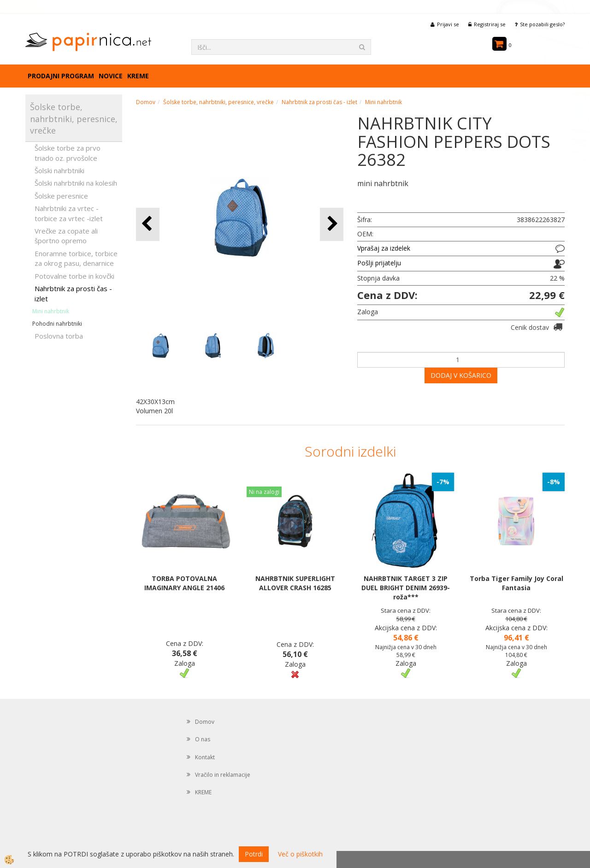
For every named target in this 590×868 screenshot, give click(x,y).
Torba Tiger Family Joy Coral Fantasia (516, 583)
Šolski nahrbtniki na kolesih (76, 183)
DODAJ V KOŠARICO (461, 375)
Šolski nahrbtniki (59, 170)
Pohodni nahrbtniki (57, 324)
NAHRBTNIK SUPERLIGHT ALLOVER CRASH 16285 (295, 583)
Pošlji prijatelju (379, 263)
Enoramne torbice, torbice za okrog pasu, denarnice (76, 258)
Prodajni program (61, 76)
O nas (203, 739)
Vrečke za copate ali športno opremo (66, 236)
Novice (111, 76)
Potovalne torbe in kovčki (74, 276)
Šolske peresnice (61, 196)
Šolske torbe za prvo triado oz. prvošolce (68, 153)
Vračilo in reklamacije (223, 775)
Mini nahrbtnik (51, 311)
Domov (146, 102)
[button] (332, 224)
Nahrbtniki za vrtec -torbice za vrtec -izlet (69, 213)
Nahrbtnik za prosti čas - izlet (73, 293)
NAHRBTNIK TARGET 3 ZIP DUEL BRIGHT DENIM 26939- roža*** (406, 588)
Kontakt (205, 757)
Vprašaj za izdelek (384, 248)
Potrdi (254, 854)
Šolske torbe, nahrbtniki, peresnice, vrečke (218, 102)
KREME (138, 76)
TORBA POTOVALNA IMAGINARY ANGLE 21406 (184, 583)
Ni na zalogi (264, 492)
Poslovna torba (59, 336)
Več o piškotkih (300, 854)
